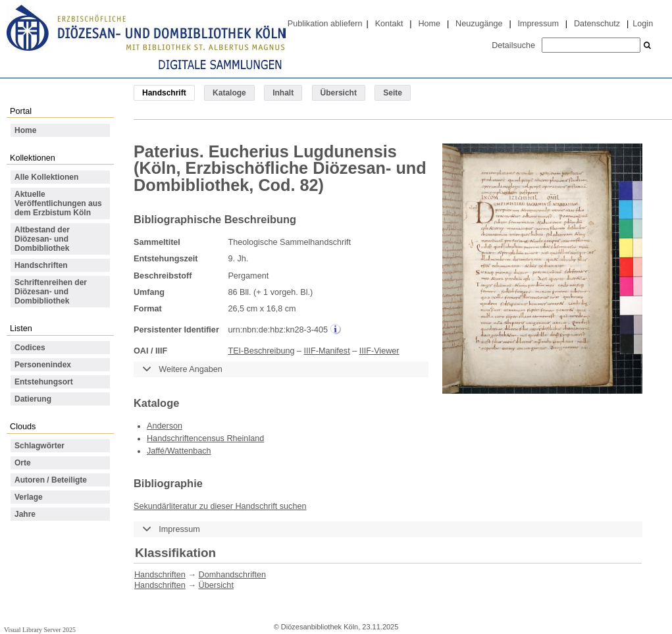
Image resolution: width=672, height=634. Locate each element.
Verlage (29, 497)
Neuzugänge (479, 24)
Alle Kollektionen (46, 177)
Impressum (538, 24)
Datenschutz (597, 24)
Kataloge (229, 93)
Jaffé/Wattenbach (179, 451)
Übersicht (339, 93)
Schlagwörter (39, 446)
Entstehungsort (44, 382)
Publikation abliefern (325, 24)
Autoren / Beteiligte (51, 480)
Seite (393, 93)
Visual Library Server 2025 (40, 630)
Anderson (165, 426)
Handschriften (41, 265)
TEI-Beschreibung (261, 351)
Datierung (33, 399)
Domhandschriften (232, 575)
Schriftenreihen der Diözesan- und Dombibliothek (51, 292)
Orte (23, 463)
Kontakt (389, 24)
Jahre (25, 514)
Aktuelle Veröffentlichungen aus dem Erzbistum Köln (58, 203)
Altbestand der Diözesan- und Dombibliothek (42, 239)
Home (429, 24)
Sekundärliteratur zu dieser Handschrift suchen (220, 506)
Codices (30, 348)
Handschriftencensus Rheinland (205, 438)
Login (643, 24)
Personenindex (43, 365)
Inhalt (283, 93)
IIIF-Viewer (379, 351)
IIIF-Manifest (327, 351)
